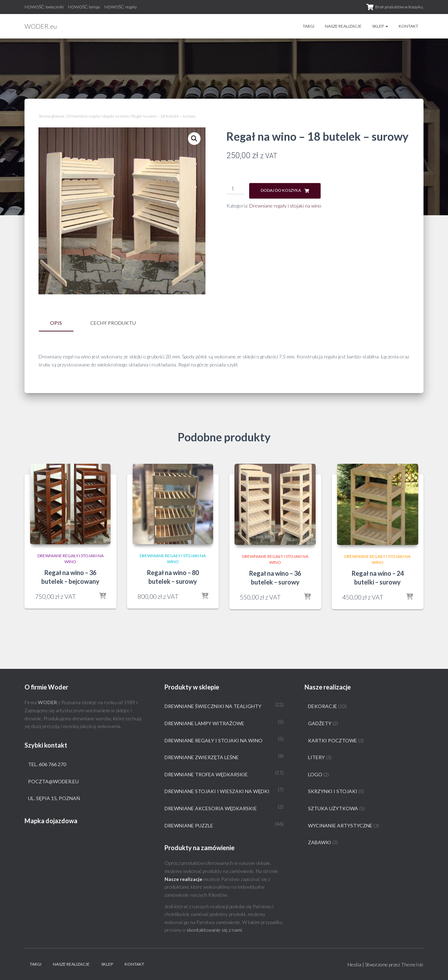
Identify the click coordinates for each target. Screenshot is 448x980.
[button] (194, 139)
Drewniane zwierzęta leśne (202, 757)
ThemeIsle (412, 964)
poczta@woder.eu (53, 781)
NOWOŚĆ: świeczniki (44, 7)
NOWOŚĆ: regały (121, 7)
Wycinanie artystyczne (340, 825)
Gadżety (320, 723)
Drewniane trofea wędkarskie (206, 774)
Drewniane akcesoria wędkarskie (211, 808)
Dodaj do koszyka (281, 190)
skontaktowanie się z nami (214, 930)
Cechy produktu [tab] (113, 323)
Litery (316, 757)
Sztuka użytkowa (333, 808)
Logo (315, 774)
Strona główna (51, 116)
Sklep (380, 26)
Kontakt (408, 26)
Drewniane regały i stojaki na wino (98, 116)
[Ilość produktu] (235, 189)
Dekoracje (323, 706)
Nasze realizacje (343, 26)
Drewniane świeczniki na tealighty (213, 706)
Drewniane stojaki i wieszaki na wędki (217, 791)
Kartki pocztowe (332, 740)
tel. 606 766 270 (47, 764)
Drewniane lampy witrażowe (204, 723)
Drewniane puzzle (189, 825)
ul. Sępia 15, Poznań (54, 798)
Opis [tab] (56, 323)
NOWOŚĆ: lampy (84, 7)
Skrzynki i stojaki (333, 791)
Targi (309, 26)
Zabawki (320, 842)
